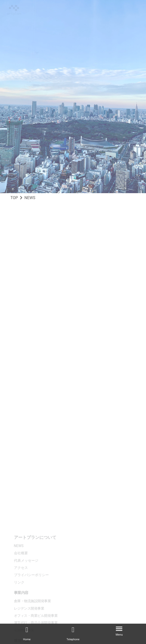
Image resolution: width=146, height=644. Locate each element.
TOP (14, 198)
